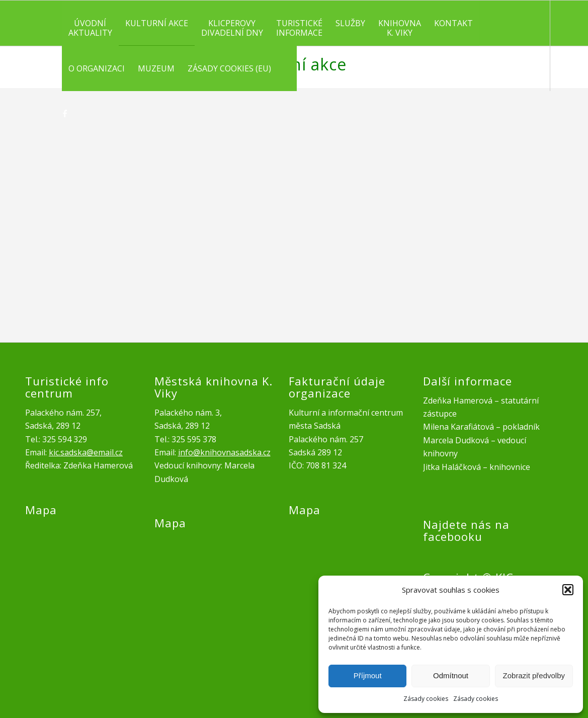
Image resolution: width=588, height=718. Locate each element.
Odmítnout (451, 675)
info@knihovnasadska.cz (224, 452)
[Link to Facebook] (65, 113)
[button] (568, 590)
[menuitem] (90, 23)
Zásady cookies (426, 699)
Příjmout (368, 675)
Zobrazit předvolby (534, 675)
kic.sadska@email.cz (86, 452)
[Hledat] (287, 68)
